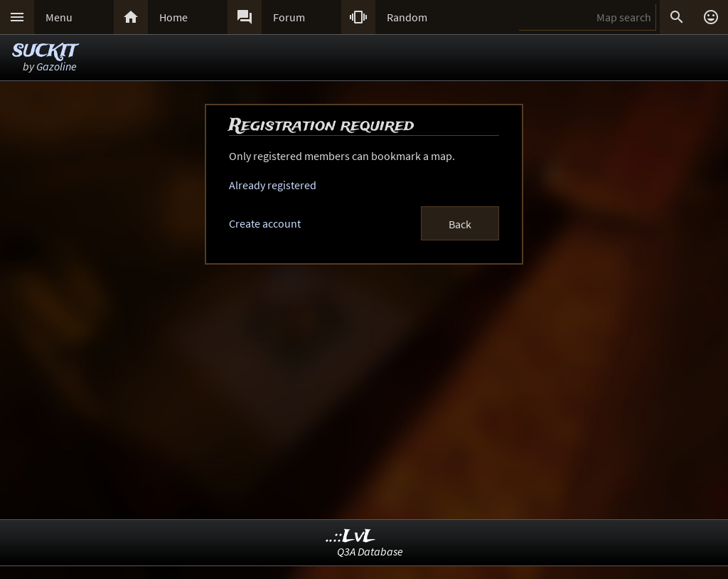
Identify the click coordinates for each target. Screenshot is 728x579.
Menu (59, 17)
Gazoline (57, 66)
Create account (265, 223)
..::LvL (351, 537)
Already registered (273, 185)
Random (407, 17)
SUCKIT (45, 52)
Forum (289, 17)
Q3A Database (370, 551)
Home (173, 17)
